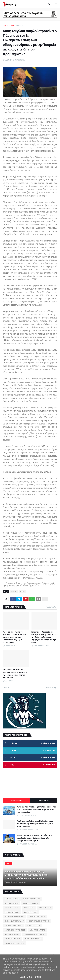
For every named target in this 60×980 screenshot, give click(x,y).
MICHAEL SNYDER (30, 912)
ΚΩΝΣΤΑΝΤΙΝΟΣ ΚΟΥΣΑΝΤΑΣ (34, 934)
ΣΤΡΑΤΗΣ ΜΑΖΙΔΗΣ (12, 899)
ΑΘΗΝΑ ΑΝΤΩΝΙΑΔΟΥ (33, 939)
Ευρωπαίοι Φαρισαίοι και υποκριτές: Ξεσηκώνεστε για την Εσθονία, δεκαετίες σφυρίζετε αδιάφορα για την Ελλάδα (44, 637)
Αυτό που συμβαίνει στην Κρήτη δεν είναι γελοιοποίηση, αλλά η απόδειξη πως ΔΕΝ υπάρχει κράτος (35, 824)
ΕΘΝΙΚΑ (19, 26)
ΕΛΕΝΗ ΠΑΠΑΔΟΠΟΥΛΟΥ (14, 921)
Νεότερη (8, 687)
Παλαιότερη (51, 687)
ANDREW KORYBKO (12, 908)
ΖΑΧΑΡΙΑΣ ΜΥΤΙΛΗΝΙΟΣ (14, 926)
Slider (22, 592)
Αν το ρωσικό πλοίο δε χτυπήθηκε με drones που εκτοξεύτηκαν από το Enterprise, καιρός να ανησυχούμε (15, 637)
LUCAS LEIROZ (29, 908)
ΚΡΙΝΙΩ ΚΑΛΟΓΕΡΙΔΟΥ (37, 917)
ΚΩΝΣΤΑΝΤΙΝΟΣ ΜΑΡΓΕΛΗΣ (38, 921)
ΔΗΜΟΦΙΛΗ (16, 800)
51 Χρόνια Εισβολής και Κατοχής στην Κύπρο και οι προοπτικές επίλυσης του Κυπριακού (15, 674)
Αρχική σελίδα (9, 26)
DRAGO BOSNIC (45, 908)
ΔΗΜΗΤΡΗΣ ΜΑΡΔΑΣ (37, 930)
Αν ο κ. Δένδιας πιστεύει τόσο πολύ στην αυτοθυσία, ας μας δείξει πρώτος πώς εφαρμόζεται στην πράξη (34, 838)
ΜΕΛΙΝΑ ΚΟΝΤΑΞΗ (12, 903)
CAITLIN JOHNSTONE (13, 939)
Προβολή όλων (52, 607)
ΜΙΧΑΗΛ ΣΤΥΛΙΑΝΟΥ (30, 903)
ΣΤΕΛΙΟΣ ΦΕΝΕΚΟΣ (12, 912)
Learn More (26, 977)
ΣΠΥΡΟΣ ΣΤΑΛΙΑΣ (33, 926)
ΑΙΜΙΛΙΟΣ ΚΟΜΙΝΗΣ (12, 934)
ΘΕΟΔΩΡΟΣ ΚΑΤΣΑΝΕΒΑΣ (14, 917)
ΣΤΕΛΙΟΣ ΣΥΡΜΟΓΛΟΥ (32, 899)
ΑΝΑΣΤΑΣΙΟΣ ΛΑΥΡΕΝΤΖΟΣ (15, 930)
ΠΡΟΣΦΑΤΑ (44, 800)
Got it (38, 977)
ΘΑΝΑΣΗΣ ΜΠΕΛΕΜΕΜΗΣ (14, 943)
